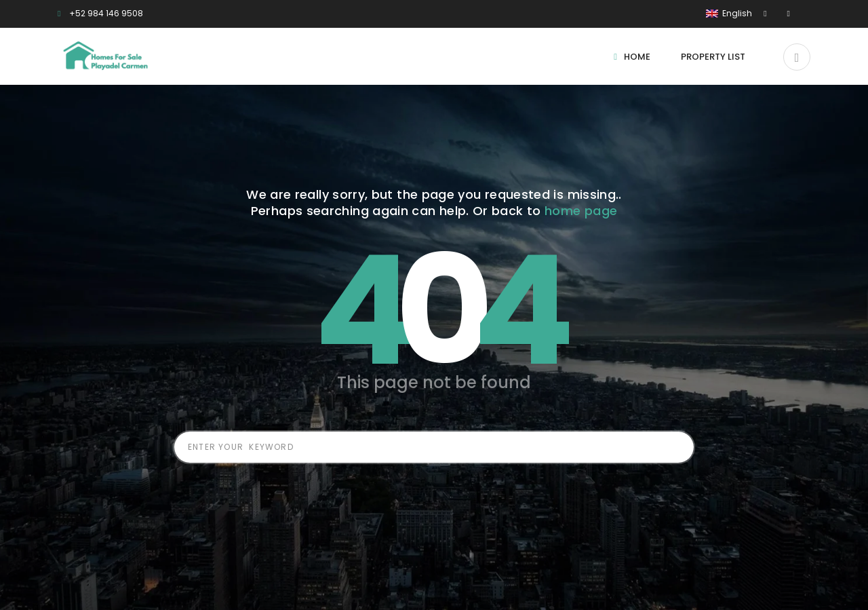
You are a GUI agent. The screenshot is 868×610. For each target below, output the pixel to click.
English (730, 13)
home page (581, 211)
